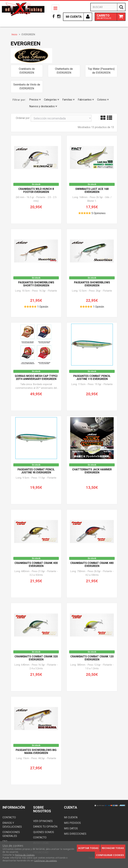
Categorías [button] (51, 100)
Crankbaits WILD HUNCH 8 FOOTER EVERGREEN (36, 191)
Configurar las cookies (45, 861)
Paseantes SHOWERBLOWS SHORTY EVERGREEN (36, 284)
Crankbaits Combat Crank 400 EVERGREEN (36, 565)
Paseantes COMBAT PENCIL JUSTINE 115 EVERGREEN (92, 378)
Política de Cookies (25, 855)
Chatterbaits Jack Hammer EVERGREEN (92, 471)
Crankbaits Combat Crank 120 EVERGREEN (92, 658)
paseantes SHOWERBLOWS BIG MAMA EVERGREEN (36, 752)
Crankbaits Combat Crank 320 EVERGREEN (36, 658)
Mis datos (71, 828)
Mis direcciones (75, 834)
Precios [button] (35, 100)
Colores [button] (103, 100)
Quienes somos (44, 832)
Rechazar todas (113, 848)
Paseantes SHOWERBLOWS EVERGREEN (92, 284)
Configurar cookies (110, 855)
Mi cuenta (71, 817)
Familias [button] (68, 100)
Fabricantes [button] (86, 100)
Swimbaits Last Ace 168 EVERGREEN (92, 191)
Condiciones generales (11, 834)
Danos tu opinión (45, 827)
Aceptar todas (88, 848)
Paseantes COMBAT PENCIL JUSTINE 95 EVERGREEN (36, 471)
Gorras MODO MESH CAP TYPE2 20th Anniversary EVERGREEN (36, 378)
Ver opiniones (43, 821)
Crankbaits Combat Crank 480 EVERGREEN (92, 565)
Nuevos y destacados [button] (43, 106)
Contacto (9, 817)
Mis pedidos (72, 823)
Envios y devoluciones (12, 825)
